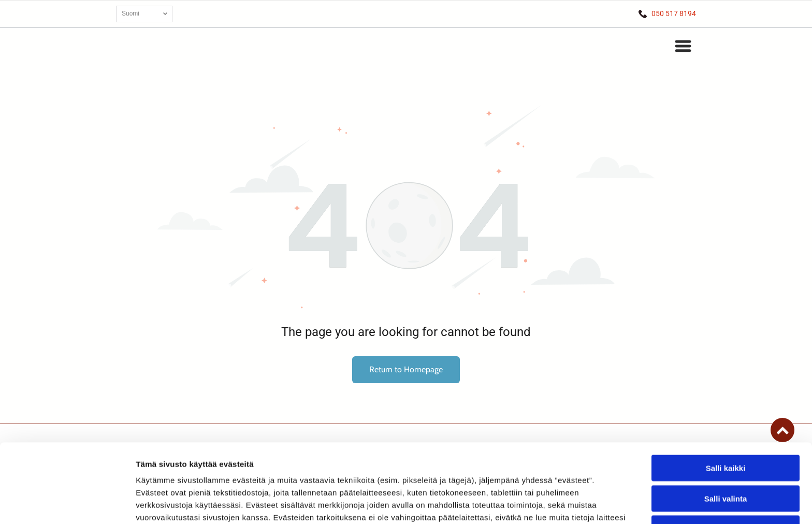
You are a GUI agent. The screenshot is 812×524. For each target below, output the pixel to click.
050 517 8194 (674, 13)
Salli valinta (726, 426)
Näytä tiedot (554, 504)
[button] (683, 46)
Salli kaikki (726, 396)
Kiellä (726, 456)
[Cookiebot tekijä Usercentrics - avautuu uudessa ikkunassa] (67, 504)
